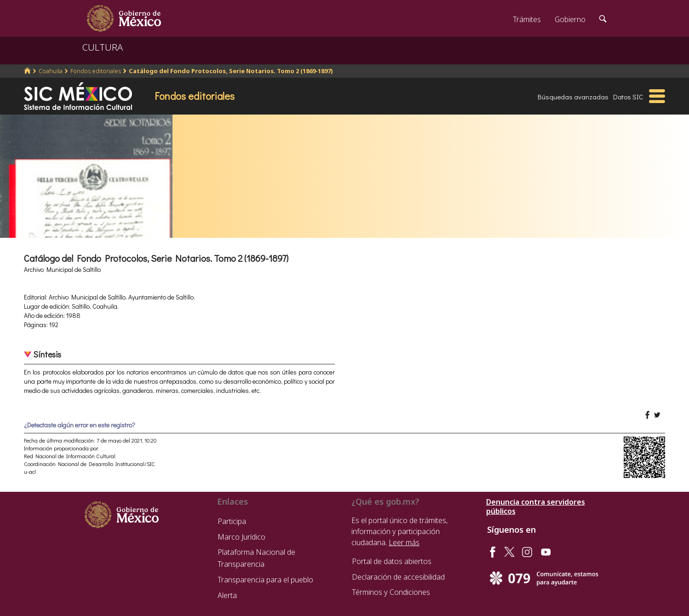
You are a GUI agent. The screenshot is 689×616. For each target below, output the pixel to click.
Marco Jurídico (241, 537)
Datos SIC (628, 97)
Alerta (227, 595)
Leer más (404, 542)
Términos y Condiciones (391, 592)
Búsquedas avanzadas (573, 97)
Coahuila (51, 71)
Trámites (527, 19)
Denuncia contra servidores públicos (536, 507)
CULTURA (103, 47)
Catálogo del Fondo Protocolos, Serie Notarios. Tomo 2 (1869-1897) (231, 71)
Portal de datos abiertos (392, 561)
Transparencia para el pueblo (265, 580)
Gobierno (570, 19)
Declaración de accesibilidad (398, 577)
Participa (232, 521)
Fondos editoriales (96, 71)
